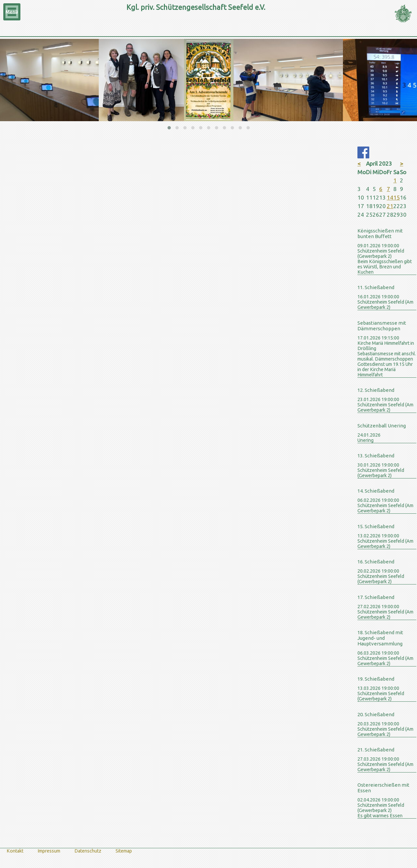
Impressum (49, 851)
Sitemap (124, 851)
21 (390, 206)
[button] (169, 128)
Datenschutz (88, 851)
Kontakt (15, 851)
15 (397, 197)
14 (390, 197)
